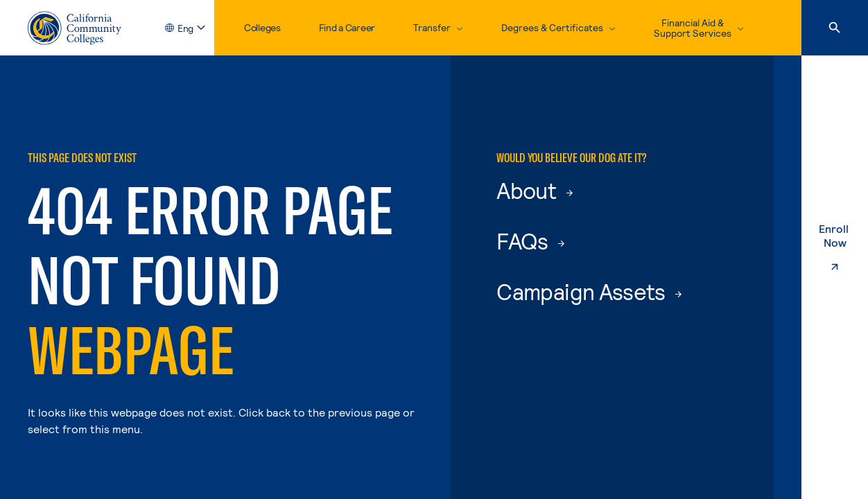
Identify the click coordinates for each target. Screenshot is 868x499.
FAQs (530, 240)
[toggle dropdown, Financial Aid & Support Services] (699, 28)
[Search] (835, 28)
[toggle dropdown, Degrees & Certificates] (558, 28)
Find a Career (347, 27)
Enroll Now (844, 249)
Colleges (262, 27)
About (534, 190)
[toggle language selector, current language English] (190, 28)
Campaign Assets (589, 291)
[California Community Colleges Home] (75, 28)
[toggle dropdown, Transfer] (438, 28)
